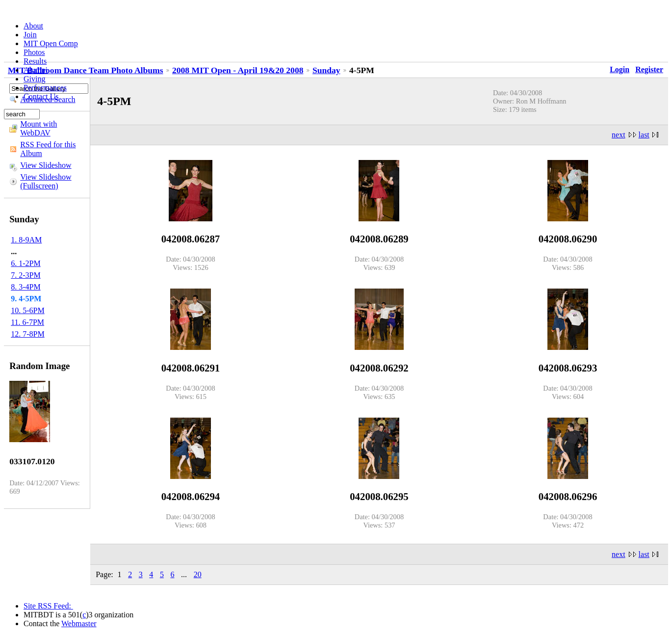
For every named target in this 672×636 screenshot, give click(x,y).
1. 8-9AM (26, 240)
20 (198, 574)
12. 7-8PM (27, 334)
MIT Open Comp (51, 43)
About (33, 26)
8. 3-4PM (26, 287)
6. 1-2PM (26, 263)
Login (620, 69)
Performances (45, 88)
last (644, 135)
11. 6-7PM (27, 322)
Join (30, 35)
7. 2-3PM (26, 275)
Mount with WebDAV (39, 128)
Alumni (36, 70)
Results (35, 61)
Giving (34, 79)
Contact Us (41, 96)
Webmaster (79, 623)
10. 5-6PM (27, 310)
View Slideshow (46, 165)
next (619, 135)
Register (649, 69)
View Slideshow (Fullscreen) (46, 181)
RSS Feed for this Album (48, 149)
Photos (34, 52)
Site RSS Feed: (48, 606)
